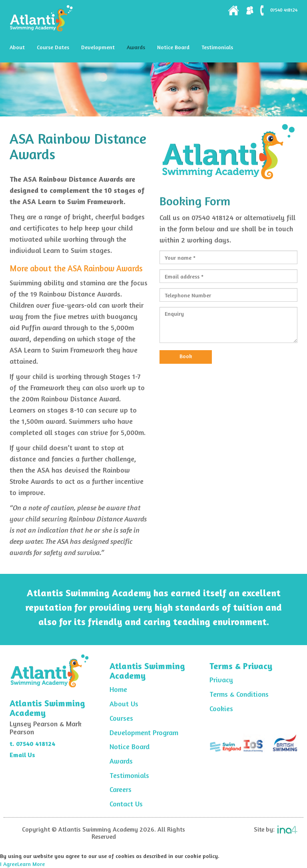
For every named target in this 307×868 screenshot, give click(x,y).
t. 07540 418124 (32, 744)
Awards (136, 47)
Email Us (22, 755)
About (17, 47)
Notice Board (173, 47)
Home (118, 689)
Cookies (221, 708)
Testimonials (217, 47)
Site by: (276, 829)
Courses (121, 718)
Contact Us (126, 804)
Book (186, 356)
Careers (121, 789)
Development (98, 47)
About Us (124, 704)
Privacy (221, 680)
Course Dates (53, 47)
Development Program (144, 732)
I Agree (9, 864)
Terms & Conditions (239, 694)
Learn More (31, 864)
